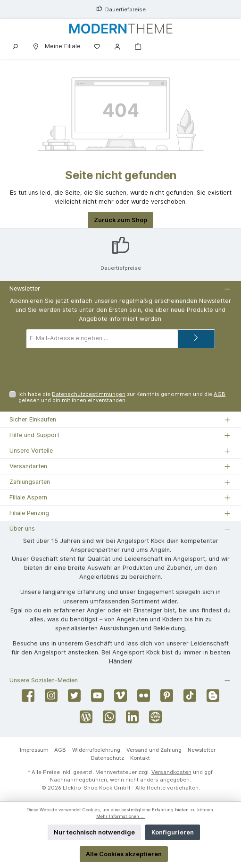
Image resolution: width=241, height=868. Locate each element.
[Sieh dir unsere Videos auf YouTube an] (97, 698)
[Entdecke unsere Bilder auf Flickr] (144, 698)
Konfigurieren (173, 832)
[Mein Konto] (117, 46)
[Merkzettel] (97, 46)
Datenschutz (108, 758)
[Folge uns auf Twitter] (74, 698)
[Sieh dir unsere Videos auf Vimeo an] (120, 698)
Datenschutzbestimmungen (89, 394)
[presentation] (121, 370)
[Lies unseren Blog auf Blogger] (213, 698)
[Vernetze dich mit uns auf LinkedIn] (132, 719)
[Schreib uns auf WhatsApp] (109, 719)
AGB (220, 394)
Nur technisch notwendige (94, 832)
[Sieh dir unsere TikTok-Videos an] (190, 698)
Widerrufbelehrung (96, 750)
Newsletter (202, 750)
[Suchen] (15, 46)
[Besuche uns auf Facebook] (28, 698)
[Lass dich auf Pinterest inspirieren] (167, 698)
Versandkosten (171, 772)
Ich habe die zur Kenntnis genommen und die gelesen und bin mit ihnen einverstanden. (122, 397)
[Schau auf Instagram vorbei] (51, 698)
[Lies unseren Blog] (86, 719)
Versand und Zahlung (154, 750)
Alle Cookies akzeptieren (124, 854)
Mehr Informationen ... (120, 816)
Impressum (34, 750)
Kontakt (140, 758)
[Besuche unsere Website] (155, 719)
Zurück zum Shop (120, 220)
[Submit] (196, 339)
